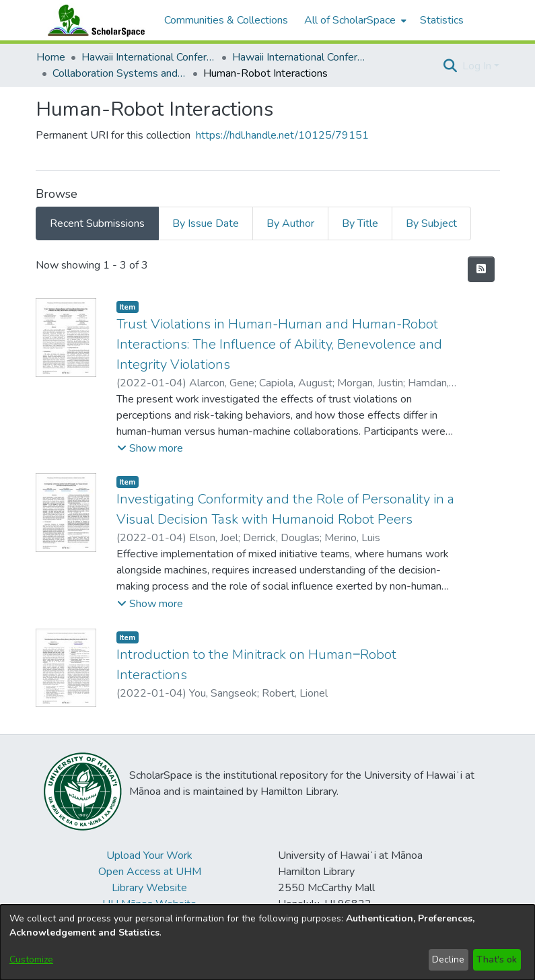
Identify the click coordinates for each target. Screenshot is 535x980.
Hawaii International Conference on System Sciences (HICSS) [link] (149, 57)
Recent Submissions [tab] (97, 223)
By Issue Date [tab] (206, 223)
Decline (448, 959)
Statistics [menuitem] (442, 20)
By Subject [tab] (431, 223)
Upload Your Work (149, 855)
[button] (451, 66)
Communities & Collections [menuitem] (226, 20)
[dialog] (267, 942)
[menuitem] (354, 20)
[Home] (94, 20)
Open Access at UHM (150, 872)
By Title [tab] (360, 223)
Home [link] (51, 57)
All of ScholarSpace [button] (350, 20)
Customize (31, 959)
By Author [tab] (290, 223)
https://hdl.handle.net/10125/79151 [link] (282, 135)
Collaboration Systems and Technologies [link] (120, 73)
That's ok (497, 959)
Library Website (149, 888)
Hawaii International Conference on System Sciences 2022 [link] (299, 57)
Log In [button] (478, 66)
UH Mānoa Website (149, 904)
